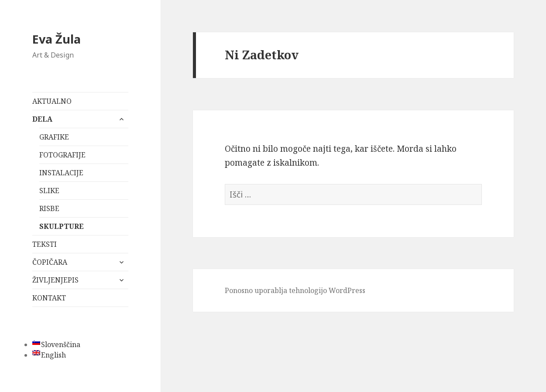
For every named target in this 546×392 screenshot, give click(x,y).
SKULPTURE (62, 226)
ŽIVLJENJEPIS (55, 280)
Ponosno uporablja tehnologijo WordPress (295, 290)
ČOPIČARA (50, 262)
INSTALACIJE (61, 173)
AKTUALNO (52, 101)
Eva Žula (57, 39)
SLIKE (49, 191)
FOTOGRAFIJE (62, 155)
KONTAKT (49, 298)
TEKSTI (45, 244)
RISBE (49, 208)
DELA (42, 119)
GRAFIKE (54, 137)
